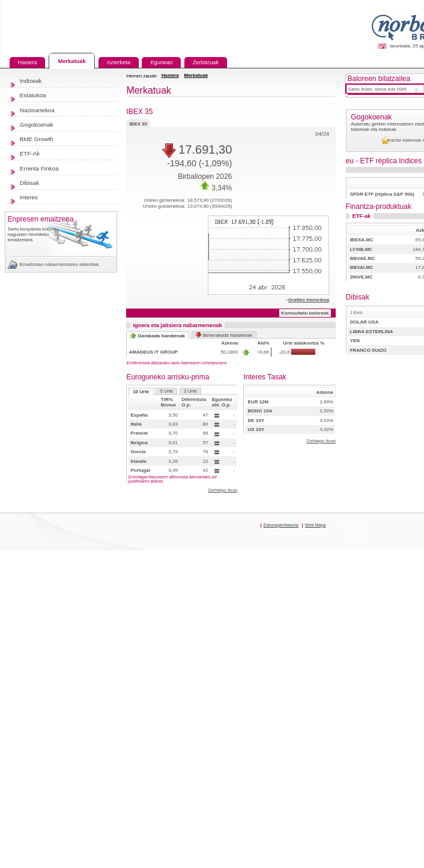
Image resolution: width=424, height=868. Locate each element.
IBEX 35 (138, 122)
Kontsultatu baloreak (305, 313)
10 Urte (141, 392)
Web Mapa (316, 525)
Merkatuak (196, 75)
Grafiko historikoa (309, 300)
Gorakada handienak (161, 336)
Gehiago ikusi (222, 490)
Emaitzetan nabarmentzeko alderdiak (59, 264)
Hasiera (170, 75)
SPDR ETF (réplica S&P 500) (382, 194)
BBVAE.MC (363, 258)
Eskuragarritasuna (281, 525)
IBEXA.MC (362, 240)
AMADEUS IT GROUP (153, 352)
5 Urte (166, 391)
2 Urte (190, 391)
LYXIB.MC (362, 249)
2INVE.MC (362, 277)
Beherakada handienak (228, 335)
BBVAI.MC (362, 267)
